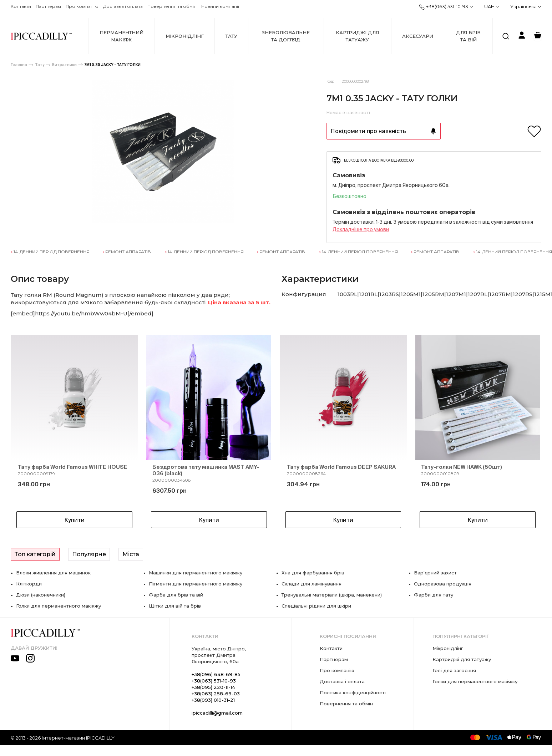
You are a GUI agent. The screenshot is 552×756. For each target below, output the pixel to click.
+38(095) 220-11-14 (213, 687)
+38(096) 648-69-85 (216, 674)
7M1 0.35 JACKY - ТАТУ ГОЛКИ (113, 65)
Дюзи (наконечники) (41, 595)
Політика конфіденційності (353, 692)
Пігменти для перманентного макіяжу (196, 584)
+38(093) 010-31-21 (213, 700)
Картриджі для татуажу (357, 36)
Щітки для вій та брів (175, 606)
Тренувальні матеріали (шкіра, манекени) (332, 595)
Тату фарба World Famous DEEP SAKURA (341, 467)
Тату (231, 36)
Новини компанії (220, 6)
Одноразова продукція (443, 584)
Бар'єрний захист (435, 573)
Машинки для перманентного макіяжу (196, 573)
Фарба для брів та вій (176, 595)
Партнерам (48, 6)
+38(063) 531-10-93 (444, 7)
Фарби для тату (434, 595)
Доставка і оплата (123, 6)
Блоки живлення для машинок (53, 573)
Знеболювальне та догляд (286, 36)
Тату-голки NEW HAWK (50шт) (462, 467)
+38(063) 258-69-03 (216, 694)
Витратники (64, 65)
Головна (19, 65)
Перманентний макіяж (121, 36)
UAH (492, 6)
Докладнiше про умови (361, 229)
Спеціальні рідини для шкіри (316, 606)
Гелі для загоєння (454, 670)
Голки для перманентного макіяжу (59, 606)
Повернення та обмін (172, 6)
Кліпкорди (29, 584)
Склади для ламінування (312, 584)
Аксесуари (418, 36)
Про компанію (82, 6)
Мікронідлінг (185, 36)
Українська (526, 6)
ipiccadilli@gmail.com (217, 713)
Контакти (21, 6)
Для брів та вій (468, 36)
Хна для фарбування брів (313, 573)
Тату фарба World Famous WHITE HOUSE (73, 467)
